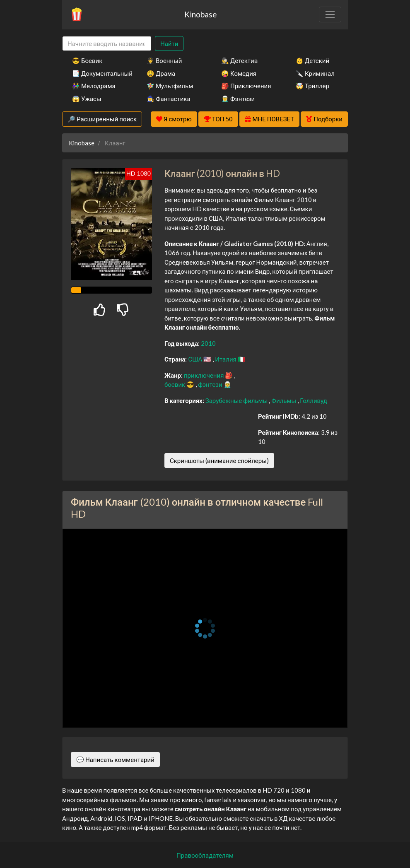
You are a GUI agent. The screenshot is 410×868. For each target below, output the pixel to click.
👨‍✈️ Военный (164, 60)
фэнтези (211, 384)
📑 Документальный (98, 73)
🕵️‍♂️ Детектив (239, 60)
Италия (226, 359)
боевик (175, 384)
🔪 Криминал (315, 73)
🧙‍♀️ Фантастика (169, 99)
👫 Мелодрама (94, 86)
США (196, 359)
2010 (208, 343)
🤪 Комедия (239, 73)
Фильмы (284, 400)
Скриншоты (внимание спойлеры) (219, 461)
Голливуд (314, 400)
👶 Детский (312, 60)
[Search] (107, 44)
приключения (204, 375)
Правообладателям (205, 855)
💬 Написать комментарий (115, 759)
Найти (169, 43)
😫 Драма (161, 73)
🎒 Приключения (246, 86)
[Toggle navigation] (330, 14)
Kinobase (200, 14)
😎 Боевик (87, 60)
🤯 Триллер (312, 86)
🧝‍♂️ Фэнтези (238, 99)
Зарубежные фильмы (237, 400)
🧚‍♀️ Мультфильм (170, 86)
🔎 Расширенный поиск (102, 119)
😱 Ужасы (87, 99)
